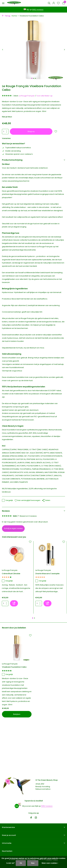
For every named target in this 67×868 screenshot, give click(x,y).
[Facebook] (31, 818)
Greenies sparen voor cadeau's (17, 154)
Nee (33, 863)
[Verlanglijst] (58, 3)
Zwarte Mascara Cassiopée (47, 574)
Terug (6, 16)
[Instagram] (36, 818)
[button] (32, 78)
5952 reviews (38, 10)
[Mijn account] (54, 3)
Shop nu (31, 131)
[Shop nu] (14, 603)
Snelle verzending (11, 151)
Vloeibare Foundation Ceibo (14, 667)
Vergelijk (7, 500)
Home (15, 16)
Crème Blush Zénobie (11, 574)
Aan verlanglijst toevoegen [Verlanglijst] (27, 500)
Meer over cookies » (50, 863)
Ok (21, 863)
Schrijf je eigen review (13, 528)
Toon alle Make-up (44, 96)
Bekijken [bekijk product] (17, 714)
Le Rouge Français (27, 96)
